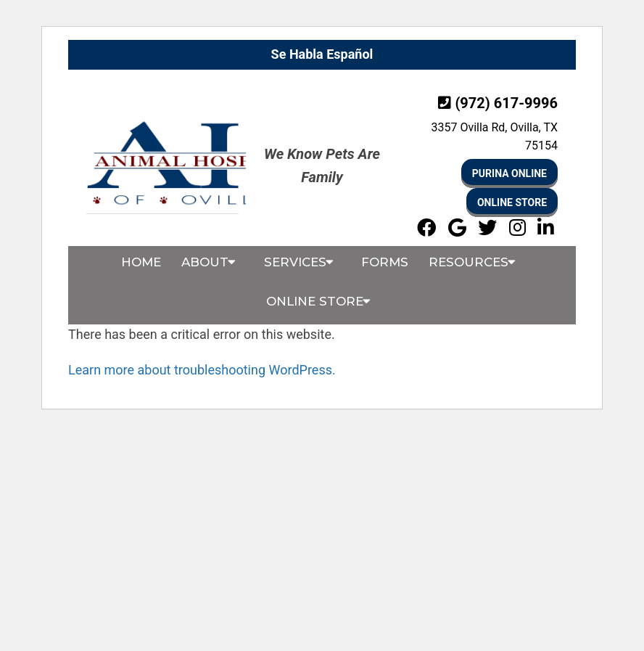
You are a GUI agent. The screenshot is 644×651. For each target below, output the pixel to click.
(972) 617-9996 (506, 103)
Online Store (512, 202)
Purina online (509, 173)
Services (295, 262)
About (205, 262)
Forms (385, 262)
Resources (468, 262)
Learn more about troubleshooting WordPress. (202, 370)
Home (141, 262)
